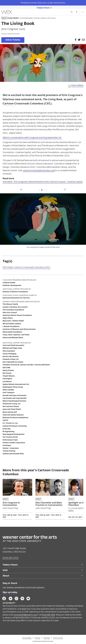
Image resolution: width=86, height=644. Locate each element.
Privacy (38, 638)
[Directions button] (77, 12)
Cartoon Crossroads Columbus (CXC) (32, 267)
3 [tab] (44, 190)
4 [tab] (47, 190)
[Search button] (72, 12)
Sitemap (47, 638)
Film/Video (8, 267)
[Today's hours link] (43, 8)
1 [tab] (39, 190)
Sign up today (10, 592)
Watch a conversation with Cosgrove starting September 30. (32, 138)
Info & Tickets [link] (13, 40)
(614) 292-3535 (11, 558)
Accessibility (27, 638)
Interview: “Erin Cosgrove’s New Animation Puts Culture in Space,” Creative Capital (43, 182)
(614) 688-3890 (49, 615)
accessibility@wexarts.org (25, 615)
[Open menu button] (83, 12)
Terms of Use (58, 638)
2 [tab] (42, 190)
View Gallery (77, 86)
